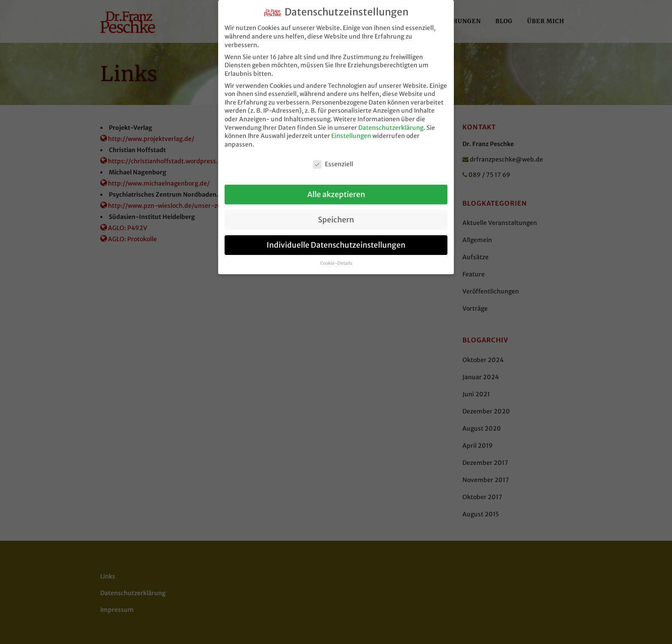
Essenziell (333, 160)
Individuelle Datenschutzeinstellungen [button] (336, 240)
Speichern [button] (336, 215)
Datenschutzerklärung (391, 123)
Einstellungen (351, 132)
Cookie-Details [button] (336, 259)
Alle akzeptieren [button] (336, 190)
